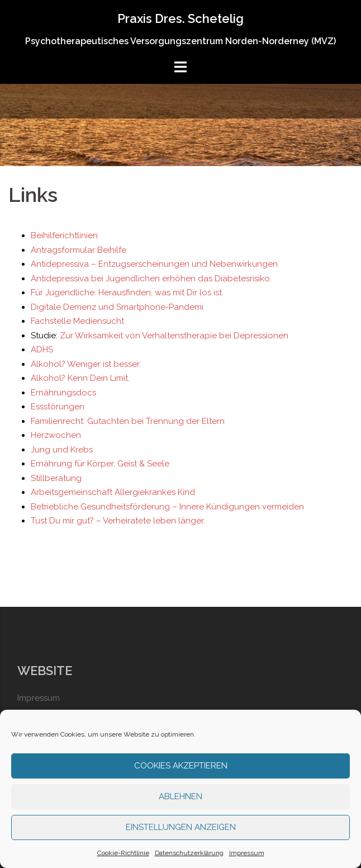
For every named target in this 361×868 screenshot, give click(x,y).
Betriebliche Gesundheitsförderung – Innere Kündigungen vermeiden (167, 507)
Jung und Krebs (62, 450)
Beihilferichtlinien (64, 235)
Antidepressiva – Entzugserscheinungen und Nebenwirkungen (154, 264)
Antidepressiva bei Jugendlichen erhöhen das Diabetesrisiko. (151, 279)
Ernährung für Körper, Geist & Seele (100, 464)
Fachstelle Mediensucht (77, 321)
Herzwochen (56, 435)
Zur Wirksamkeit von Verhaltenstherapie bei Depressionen (174, 336)
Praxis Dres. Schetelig (180, 18)
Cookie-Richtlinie (123, 853)
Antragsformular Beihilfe (79, 250)
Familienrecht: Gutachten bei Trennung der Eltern (128, 421)
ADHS (42, 350)
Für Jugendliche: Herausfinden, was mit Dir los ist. (127, 293)
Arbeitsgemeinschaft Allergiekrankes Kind (113, 492)
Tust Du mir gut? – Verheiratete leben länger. (118, 521)
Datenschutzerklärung (189, 853)
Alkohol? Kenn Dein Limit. (80, 378)
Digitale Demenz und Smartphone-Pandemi (117, 307)
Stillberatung (56, 478)
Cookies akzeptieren (181, 766)
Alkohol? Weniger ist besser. (86, 364)
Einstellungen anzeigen (181, 827)
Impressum (247, 853)
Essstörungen (58, 407)
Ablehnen (180, 796)
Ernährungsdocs (63, 393)
